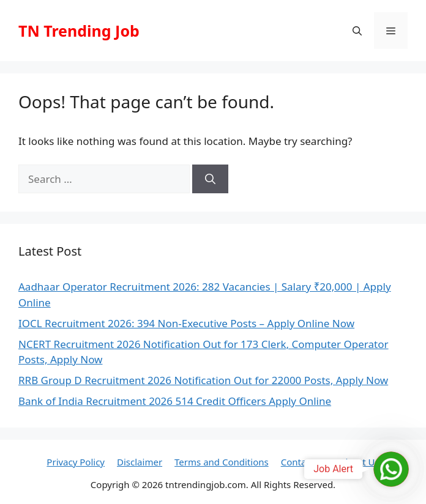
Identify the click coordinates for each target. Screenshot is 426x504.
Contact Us (304, 462)
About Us (360, 462)
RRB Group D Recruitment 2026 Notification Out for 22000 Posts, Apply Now (203, 380)
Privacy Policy (76, 462)
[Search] (210, 179)
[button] (357, 31)
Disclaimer (140, 462)
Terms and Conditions (222, 462)
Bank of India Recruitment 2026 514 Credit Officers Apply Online (175, 401)
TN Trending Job (79, 31)
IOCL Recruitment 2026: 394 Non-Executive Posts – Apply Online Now (186, 323)
